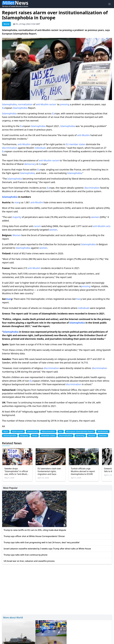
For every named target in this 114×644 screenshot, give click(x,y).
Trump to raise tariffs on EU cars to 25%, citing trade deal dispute (35, 530)
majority (17, 217)
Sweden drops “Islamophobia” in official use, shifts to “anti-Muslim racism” (17, 471)
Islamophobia (9, 104)
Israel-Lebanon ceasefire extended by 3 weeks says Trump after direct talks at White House (47, 549)
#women (103, 436)
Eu (3, 108)
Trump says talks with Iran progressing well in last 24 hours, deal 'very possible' (42, 542)
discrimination (10, 148)
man (17, 202)
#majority (24, 436)
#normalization (66, 436)
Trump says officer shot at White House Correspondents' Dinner (34, 536)
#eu (61, 431)
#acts (6, 431)
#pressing (80, 436)
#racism (92, 436)
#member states (48, 436)
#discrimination (48, 431)
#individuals (103, 431)
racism (53, 104)
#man (35, 436)
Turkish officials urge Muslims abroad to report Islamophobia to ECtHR (83, 471)
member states (77, 144)
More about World (13, 617)
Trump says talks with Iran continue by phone (26, 555)
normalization (25, 104)
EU (67, 144)
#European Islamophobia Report (80, 431)
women (95, 217)
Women (17, 235)
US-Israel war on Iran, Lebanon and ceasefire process (29, 561)
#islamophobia (10, 436)
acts (108, 226)
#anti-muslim (18, 431)
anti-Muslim (42, 104)
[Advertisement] (57, 589)
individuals (40, 148)
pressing (65, 104)
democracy (30, 164)
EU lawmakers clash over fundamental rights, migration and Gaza (49, 471)
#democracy (32, 431)
